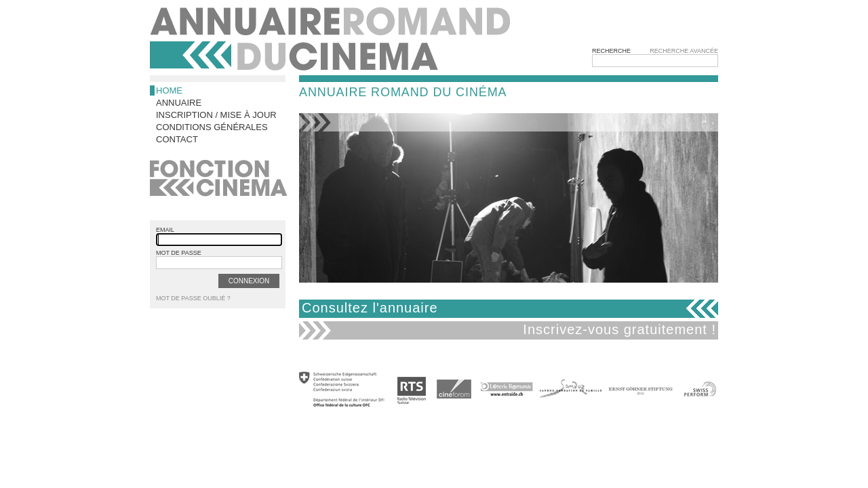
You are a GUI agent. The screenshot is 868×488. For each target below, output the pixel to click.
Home (169, 90)
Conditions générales (212, 127)
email (165, 230)
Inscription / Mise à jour (216, 115)
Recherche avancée (684, 51)
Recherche (611, 51)
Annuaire (179, 103)
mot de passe (179, 253)
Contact (177, 139)
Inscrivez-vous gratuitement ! (619, 329)
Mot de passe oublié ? (193, 298)
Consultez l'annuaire (370, 308)
